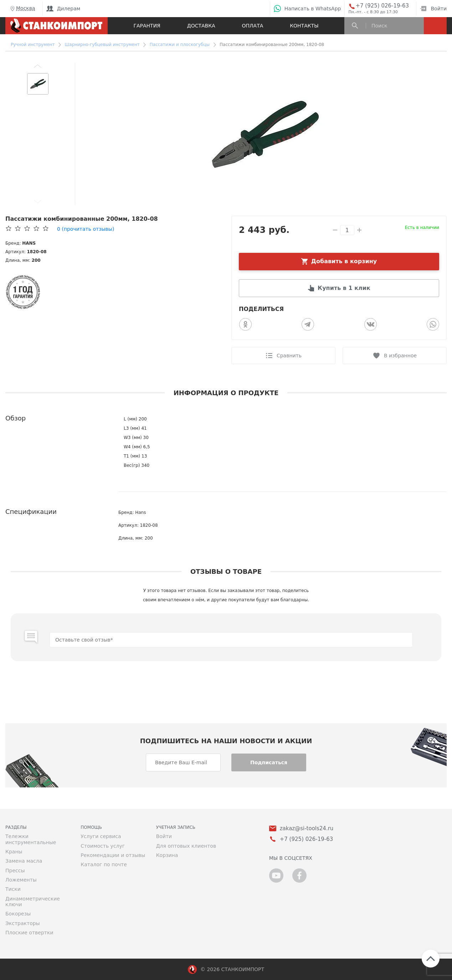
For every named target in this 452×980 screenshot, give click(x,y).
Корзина (167, 855)
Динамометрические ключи (33, 902)
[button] (38, 66)
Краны (14, 852)
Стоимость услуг (103, 846)
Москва (22, 9)
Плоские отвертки (29, 933)
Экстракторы (23, 923)
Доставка (201, 26)
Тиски (13, 889)
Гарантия (147, 26)
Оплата (253, 26)
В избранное (400, 356)
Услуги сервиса (101, 836)
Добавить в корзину (344, 261)
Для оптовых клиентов (186, 846)
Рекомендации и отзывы (113, 855)
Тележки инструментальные (31, 839)
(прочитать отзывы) (86, 229)
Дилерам (63, 9)
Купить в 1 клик (344, 288)
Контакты (304, 26)
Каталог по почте (104, 864)
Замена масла (24, 861)
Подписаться (269, 762)
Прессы (15, 871)
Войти (433, 9)
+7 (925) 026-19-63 (382, 6)
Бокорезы (18, 914)
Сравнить (289, 356)
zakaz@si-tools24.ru (307, 829)
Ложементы (21, 880)
